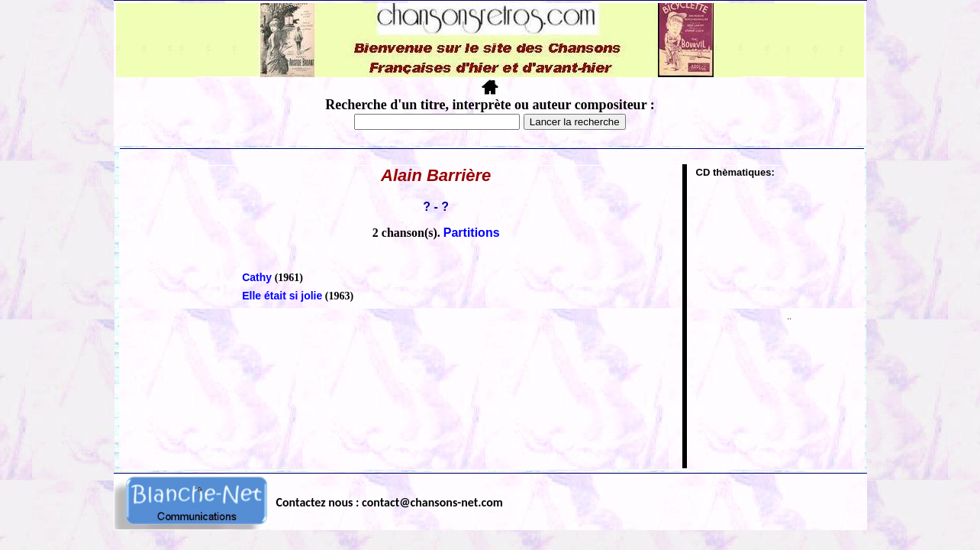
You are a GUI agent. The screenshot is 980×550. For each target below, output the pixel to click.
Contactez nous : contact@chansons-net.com (390, 502)
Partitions (472, 233)
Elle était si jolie (282, 296)
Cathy (257, 277)
